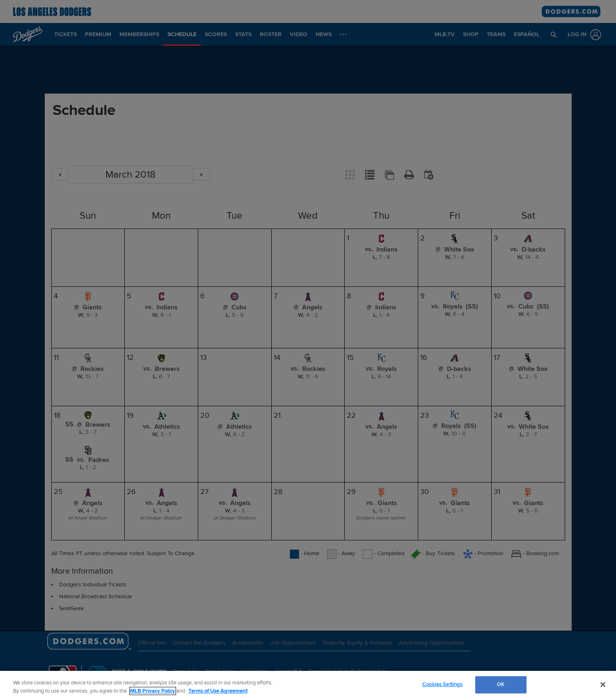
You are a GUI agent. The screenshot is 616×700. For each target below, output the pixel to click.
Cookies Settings (442, 684)
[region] (308, 685)
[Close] (603, 684)
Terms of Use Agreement (218, 691)
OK (501, 684)
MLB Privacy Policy (153, 691)
